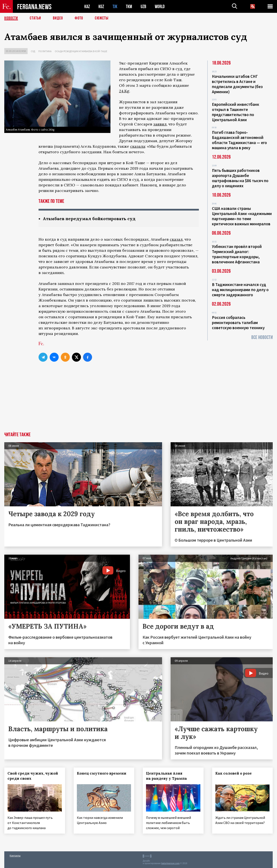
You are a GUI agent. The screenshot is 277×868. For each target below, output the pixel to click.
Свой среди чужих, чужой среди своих (33, 776)
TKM (129, 7)
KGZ (101, 7)
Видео (58, 18)
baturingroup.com (170, 863)
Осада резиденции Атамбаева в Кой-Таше (81, 51)
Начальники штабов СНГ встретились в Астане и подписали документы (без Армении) (237, 84)
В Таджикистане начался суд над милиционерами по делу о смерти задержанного (240, 290)
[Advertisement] (138, 400)
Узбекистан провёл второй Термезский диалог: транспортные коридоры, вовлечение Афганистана (237, 254)
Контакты (15, 855)
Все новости (262, 337)
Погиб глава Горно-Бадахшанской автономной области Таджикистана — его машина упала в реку (239, 140)
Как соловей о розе (234, 773)
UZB (143, 7)
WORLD (160, 7)
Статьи (35, 18)
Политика (45, 51)
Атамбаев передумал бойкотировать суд (89, 219)
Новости (11, 18)
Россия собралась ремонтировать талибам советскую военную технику (238, 323)
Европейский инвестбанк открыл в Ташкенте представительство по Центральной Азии (236, 112)
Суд (33, 51)
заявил (160, 124)
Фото (79, 18)
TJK (115, 7)
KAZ (87, 7)
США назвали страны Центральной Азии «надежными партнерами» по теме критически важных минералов (242, 216)
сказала (138, 146)
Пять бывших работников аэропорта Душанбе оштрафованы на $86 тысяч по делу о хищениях (240, 178)
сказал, (177, 239)
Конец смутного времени (102, 773)
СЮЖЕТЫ (102, 18)
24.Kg (124, 91)
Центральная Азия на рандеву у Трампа (166, 776)
